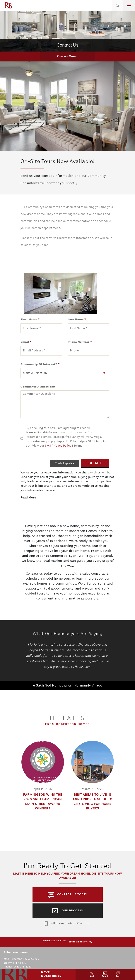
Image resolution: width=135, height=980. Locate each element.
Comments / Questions (38, 387)
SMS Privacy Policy (58, 446)
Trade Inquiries (65, 463)
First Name (30, 320)
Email (26, 342)
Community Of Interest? (40, 364)
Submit (95, 463)
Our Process (72, 911)
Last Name (77, 320)
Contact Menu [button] (67, 57)
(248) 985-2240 (22, 967)
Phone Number (80, 342)
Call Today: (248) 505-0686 (67, 924)
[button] (117, 10)
